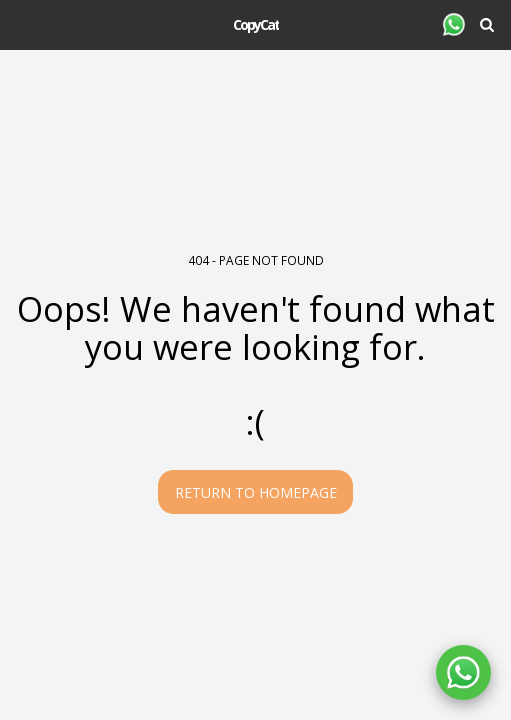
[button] (22, 23)
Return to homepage (256, 492)
